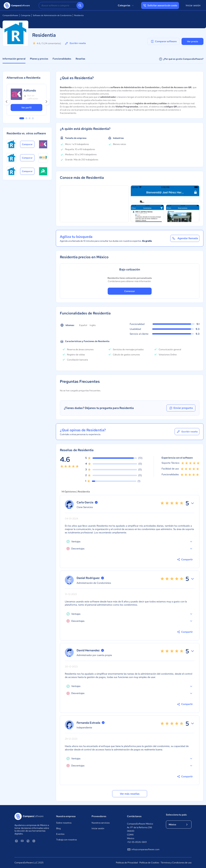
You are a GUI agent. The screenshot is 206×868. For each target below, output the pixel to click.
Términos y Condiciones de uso (176, 863)
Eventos (60, 834)
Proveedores (99, 816)
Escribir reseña (75, 43)
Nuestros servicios (101, 823)
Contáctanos (134, 816)
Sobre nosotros (64, 823)
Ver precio (192, 41)
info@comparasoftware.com (143, 850)
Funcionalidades (62, 59)
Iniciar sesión (193, 5)
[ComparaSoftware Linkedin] (16, 841)
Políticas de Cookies (149, 863)
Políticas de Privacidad (127, 863)
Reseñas (80, 59)
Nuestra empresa (66, 816)
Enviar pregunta (181, 408)
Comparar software (164, 41)
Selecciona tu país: (176, 815)
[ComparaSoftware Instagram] (34, 841)
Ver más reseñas (130, 794)
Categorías (126, 5)
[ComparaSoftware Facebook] (28, 841)
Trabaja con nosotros (66, 840)
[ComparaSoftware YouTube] (22, 841)
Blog (58, 828)
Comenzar (130, 291)
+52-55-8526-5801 (137, 842)
